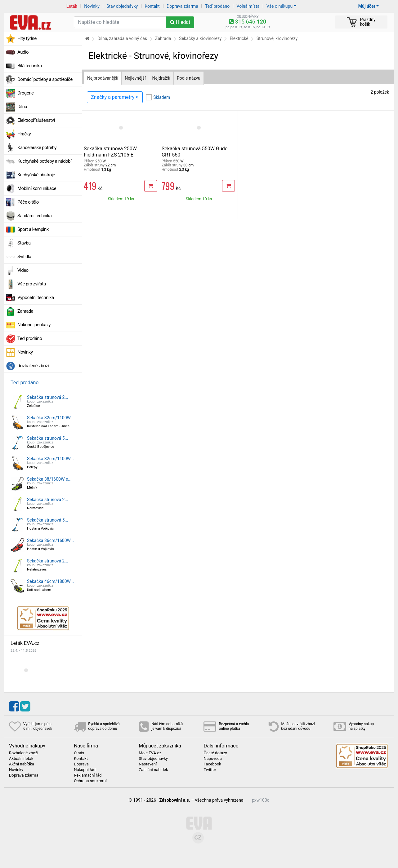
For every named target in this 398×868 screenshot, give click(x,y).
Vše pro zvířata (32, 284)
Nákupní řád (85, 770)
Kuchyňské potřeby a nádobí (44, 161)
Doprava (81, 764)
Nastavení (148, 764)
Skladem (162, 97)
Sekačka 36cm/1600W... (50, 540)
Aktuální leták (21, 759)
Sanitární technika (35, 216)
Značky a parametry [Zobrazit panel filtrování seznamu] (115, 97)
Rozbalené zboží (33, 366)
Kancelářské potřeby (37, 148)
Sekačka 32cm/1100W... (50, 418)
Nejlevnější (135, 78)
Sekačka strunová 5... (48, 438)
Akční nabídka (22, 764)
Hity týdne (27, 38)
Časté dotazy (215, 753)
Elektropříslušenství (36, 120)
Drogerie (25, 93)
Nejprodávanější (103, 78)
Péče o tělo (28, 202)
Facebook (212, 764)
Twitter (210, 770)
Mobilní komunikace (37, 188)
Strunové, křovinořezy (277, 38)
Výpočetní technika (36, 297)
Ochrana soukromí (90, 781)
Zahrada (25, 311)
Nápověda (212, 759)
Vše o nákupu (279, 6)
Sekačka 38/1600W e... (49, 479)
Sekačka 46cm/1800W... (50, 581)
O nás (79, 753)
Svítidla (24, 257)
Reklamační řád (88, 775)
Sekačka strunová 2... (48, 397)
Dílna (22, 107)
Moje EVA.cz (150, 753)
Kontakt (152, 6)
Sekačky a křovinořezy (200, 38)
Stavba (24, 243)
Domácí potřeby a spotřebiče (45, 79)
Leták (72, 6)
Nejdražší (161, 78)
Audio (23, 52)
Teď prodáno (217, 6)
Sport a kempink (33, 229)
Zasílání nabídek (153, 770)
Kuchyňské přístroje (36, 175)
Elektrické (239, 38)
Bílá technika (30, 66)
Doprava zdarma (182, 6)
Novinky (92, 6)
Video (23, 270)
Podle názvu (189, 78)
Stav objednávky (122, 6)
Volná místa (248, 6)
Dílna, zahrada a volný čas (122, 38)
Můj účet (367, 6)
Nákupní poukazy (34, 325)
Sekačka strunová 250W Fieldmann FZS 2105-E (110, 152)
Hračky (24, 134)
